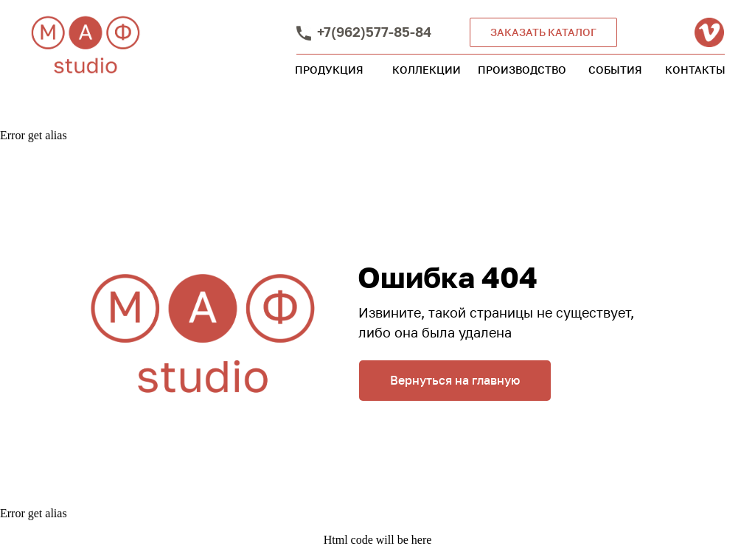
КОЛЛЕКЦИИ (427, 70)
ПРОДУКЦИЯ (329, 70)
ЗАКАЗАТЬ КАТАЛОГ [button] (543, 32)
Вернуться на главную (455, 380)
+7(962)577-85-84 (374, 32)
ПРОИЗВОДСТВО (522, 70)
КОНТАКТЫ (695, 70)
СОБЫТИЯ (615, 70)
